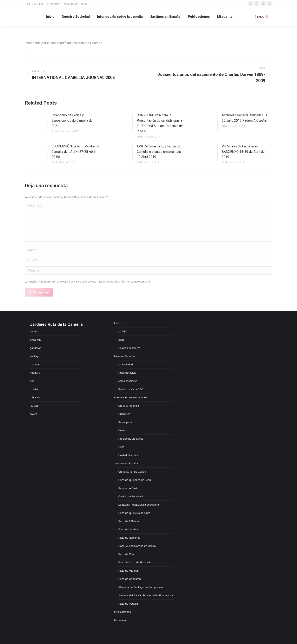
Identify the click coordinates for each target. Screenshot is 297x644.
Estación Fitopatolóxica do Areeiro (139, 505)
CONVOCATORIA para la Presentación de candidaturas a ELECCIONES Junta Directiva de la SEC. (160, 123)
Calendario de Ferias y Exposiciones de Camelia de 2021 (72, 120)
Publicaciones (123, 612)
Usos (121, 447)
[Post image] (36, 122)
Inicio (117, 323)
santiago (35, 356)
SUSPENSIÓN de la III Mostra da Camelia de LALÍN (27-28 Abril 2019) (75, 152)
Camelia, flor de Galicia (132, 472)
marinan (35, 364)
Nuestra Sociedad (125, 356)
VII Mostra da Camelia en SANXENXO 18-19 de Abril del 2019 (244, 152)
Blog (121, 340)
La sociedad (126, 364)
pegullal (35, 331)
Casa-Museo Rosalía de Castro (137, 546)
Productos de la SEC (131, 389)
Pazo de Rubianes (129, 538)
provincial (36, 340)
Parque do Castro (129, 488)
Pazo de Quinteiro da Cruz (134, 513)
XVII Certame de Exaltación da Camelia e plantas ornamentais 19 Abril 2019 (159, 152)
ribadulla (35, 373)
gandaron (36, 348)
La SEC (123, 331)
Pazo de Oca (126, 554)
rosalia (34, 389)
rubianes (35, 397)
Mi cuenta (120, 620)
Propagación (126, 422)
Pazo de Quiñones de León (135, 480)
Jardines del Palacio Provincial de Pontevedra (146, 595)
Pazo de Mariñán (128, 571)
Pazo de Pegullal (128, 604)
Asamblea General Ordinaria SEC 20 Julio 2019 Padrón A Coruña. (245, 118)
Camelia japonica (129, 406)
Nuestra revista (127, 373)
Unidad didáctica (128, 455)
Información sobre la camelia (131, 397)
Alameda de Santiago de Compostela (141, 587)
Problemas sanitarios (131, 439)
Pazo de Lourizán (129, 529)
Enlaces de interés (129, 348)
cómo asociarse (128, 381)
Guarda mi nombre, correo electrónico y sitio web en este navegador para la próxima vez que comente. (89, 282)
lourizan (35, 406)
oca (32, 381)
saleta (34, 414)
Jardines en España (126, 463)
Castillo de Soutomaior (132, 496)
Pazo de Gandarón (130, 579)
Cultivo (123, 430)
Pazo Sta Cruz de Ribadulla (135, 562)
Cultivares (124, 414)
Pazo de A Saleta (129, 521)
